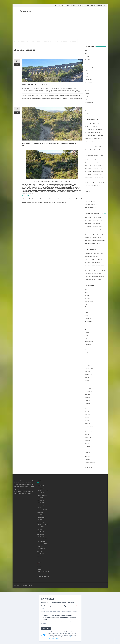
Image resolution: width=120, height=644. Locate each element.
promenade (45, 99)
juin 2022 (87, 397)
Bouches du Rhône (90, 62)
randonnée (51, 99)
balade (64, 95)
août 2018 (88, 412)
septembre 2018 (89, 409)
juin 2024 (87, 372)
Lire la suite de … (26, 195)
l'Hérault (87, 91)
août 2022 (88, 394)
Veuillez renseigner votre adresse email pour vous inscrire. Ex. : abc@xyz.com (59, 611)
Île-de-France (88, 82)
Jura (86, 88)
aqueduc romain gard (57, 95)
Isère (86, 85)
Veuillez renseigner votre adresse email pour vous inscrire (59, 606)
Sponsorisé (88, 111)
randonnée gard (58, 99)
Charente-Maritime (90, 68)
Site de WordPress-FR (91, 207)
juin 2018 (87, 415)
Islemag (16, 585)
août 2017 (88, 435)
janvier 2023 (88, 389)
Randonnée (35, 95)
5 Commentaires (62, 202)
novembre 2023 (89, 374)
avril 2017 (87, 446)
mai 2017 (87, 443)
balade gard (31, 99)
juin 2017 (87, 440)
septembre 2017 (89, 432)
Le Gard (30, 95)
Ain (86, 50)
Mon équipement (89, 102)
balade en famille (70, 95)
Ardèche (87, 56)
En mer (87, 76)
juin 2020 (87, 406)
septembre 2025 (89, 369)
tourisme (65, 99)
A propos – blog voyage (60, 5)
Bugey (87, 65)
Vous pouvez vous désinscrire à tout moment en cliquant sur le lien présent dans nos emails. (60, 623)
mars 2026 (88, 366)
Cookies (73, 5)
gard (36, 99)
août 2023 (88, 377)
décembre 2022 (89, 392)
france (26, 202)
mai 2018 (87, 417)
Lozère (87, 99)
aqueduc (49, 95)
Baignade (87, 59)
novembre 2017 (89, 426)
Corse (86, 71)
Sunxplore (100, 5)
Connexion (88, 199)
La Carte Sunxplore (91, 5)
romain (53, 202)
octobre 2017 (89, 429)
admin (87, 160)
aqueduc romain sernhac (69, 199)
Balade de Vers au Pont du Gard (35, 85)
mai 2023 (87, 380)
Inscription (88, 196)
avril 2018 (87, 420)
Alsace (87, 53)
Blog (68, 5)
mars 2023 (88, 386)
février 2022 (88, 400)
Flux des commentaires (91, 204)
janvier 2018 (88, 423)
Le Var (87, 96)
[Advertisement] (60, 27)
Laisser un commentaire (76, 99)
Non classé (88, 105)
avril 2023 (87, 383)
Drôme (87, 73)
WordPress (29, 585)
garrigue (39, 99)
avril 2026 (87, 363)
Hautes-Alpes (88, 79)
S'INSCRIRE (46, 628)
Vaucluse (87, 114)
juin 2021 (87, 403)
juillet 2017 (88, 438)
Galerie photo (81, 5)
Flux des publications (90, 202)
